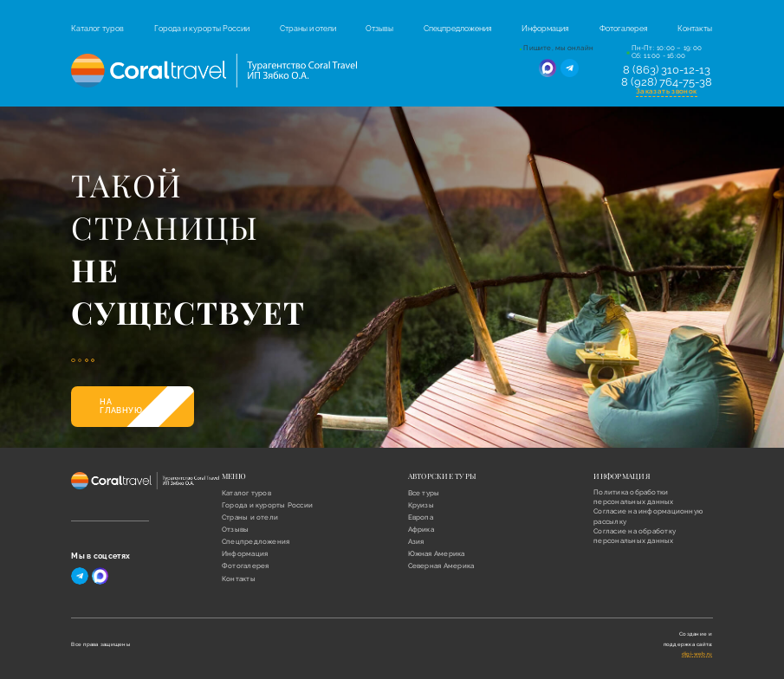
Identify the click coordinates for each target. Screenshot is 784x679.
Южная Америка (437, 554)
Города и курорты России (202, 29)
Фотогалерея (624, 29)
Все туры (424, 493)
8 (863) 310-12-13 (667, 70)
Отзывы (379, 29)
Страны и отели (308, 29)
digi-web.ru (697, 653)
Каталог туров (97, 29)
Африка (421, 530)
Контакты (695, 29)
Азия (416, 542)
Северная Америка (441, 566)
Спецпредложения (458, 29)
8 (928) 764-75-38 (667, 82)
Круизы (421, 505)
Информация (545, 29)
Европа (421, 517)
